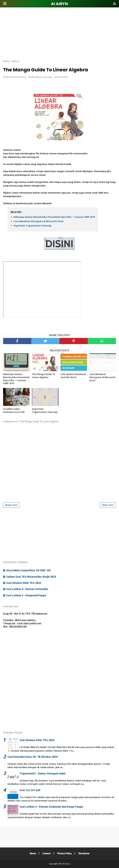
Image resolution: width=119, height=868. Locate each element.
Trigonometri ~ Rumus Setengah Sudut (43, 773)
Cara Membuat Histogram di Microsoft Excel (39, 221)
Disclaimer (84, 853)
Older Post (108, 505)
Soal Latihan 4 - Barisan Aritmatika (27, 589)
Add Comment (61, 77)
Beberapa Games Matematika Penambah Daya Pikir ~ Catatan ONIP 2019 (54, 217)
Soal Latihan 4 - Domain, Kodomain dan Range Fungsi (51, 807)
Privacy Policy (64, 853)
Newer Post (11, 505)
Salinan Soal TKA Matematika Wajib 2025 (31, 577)
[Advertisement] (61, 32)
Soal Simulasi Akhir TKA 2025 (24, 583)
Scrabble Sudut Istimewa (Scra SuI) (14, 410)
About (33, 853)
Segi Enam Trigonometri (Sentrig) (33, 226)
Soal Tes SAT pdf (30, 790)
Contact (46, 853)
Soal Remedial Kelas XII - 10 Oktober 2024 (33, 757)
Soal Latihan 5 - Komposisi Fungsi (26, 595)
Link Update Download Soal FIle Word (73, 376)
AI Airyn (59, 4)
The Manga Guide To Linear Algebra (44, 376)
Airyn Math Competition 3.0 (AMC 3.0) (28, 570)
